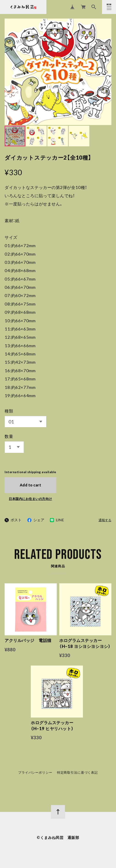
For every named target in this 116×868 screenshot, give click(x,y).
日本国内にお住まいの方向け (30, 499)
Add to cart (30, 485)
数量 (9, 436)
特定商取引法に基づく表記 (77, 773)
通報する (105, 520)
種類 (9, 411)
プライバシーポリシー (35, 773)
